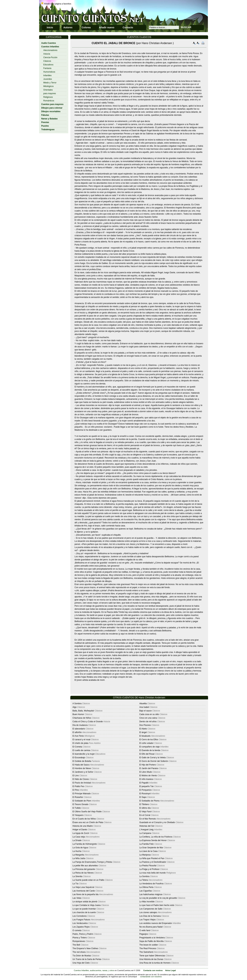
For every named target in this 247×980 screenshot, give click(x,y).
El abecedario (79, 729)
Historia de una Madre (83, 826)
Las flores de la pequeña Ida (86, 894)
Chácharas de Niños (82, 718)
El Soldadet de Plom (82, 801)
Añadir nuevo (107, 27)
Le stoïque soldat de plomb (85, 902)
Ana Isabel (144, 707)
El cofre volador (146, 743)
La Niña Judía (79, 858)
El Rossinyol (145, 794)
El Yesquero (78, 815)
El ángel (143, 732)
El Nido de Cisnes (81, 779)
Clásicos (47, 61)
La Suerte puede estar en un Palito (88, 880)
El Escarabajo (79, 758)
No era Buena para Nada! (151, 927)
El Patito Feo (78, 786)
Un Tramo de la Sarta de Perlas (87, 959)
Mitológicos (49, 86)
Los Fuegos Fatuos (81, 920)
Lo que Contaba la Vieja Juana (87, 905)
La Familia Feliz (146, 844)
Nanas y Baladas (49, 119)
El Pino (76, 790)
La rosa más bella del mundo (152, 873)
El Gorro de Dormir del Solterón (154, 761)
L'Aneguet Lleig (146, 830)
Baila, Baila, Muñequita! (83, 711)
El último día (145, 808)
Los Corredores (80, 916)
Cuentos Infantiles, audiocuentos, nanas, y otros (94, 970)
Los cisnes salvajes (148, 912)
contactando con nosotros (151, 977)
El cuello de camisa (81, 750)
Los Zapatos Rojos (81, 927)
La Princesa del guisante (84, 869)
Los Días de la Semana (150, 916)
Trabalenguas (48, 129)
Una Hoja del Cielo (81, 963)
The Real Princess (148, 948)
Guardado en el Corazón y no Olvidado (157, 822)
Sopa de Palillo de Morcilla (151, 941)
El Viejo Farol (145, 812)
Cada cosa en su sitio (149, 714)
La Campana (145, 833)
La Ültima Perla (146, 887)
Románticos (49, 101)
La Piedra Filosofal (148, 866)
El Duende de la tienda (150, 750)
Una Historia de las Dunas (151, 959)
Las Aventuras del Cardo (84, 891)
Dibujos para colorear (52, 108)
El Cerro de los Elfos (149, 740)
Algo (75, 707)
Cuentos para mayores (52, 104)
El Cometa (77, 747)
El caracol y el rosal (81, 740)
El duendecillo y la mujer (84, 754)
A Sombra (77, 704)
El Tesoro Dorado (81, 804)
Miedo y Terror (50, 83)
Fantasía (47, 68)
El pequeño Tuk (146, 786)
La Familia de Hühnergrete (85, 844)
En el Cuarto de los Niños (84, 819)
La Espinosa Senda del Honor (153, 840)
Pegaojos (144, 934)
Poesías (45, 122)
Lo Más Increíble (147, 902)
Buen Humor (78, 714)
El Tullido (77, 808)
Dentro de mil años (148, 722)
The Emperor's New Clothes (85, 948)
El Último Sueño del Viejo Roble (87, 812)
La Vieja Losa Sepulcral (83, 887)
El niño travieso (146, 779)
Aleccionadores (50, 50)
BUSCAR (186, 27)
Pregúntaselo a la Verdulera (152, 938)
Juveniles (48, 79)
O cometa (77, 930)
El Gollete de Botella (82, 761)
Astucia (47, 54)
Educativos (48, 65)
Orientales (48, 90)
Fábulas (45, 115)
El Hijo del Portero (148, 765)
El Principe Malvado (82, 794)
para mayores (50, 93)
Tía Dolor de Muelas (82, 956)
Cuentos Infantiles (50, 47)
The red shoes (79, 952)
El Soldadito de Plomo (149, 801)
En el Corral (145, 815)
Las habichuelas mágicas (151, 894)
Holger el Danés (80, 830)
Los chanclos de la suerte (84, 912)
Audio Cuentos (49, 43)
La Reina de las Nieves (83, 873)
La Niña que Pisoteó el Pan (152, 858)
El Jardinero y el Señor (83, 772)
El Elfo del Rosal (147, 754)
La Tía (75, 884)
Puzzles (45, 126)
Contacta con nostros (153, 970)
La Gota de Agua (80, 848)
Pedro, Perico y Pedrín (83, 934)
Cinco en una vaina (148, 718)
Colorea (86, 27)
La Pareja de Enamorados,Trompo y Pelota (92, 862)
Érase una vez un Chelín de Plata (88, 822)
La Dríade (77, 840)
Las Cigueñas (146, 891)
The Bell (76, 945)
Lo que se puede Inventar (84, 909)
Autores (68, 27)
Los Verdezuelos (80, 923)
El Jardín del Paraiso (149, 768)
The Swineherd (146, 952)
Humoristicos (49, 72)
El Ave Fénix (79, 736)
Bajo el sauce (145, 711)
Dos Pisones (145, 725)
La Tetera (144, 880)
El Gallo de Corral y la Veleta (152, 758)
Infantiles (48, 75)
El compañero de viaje (149, 747)
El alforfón (77, 732)
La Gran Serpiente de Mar (151, 848)
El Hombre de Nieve (82, 768)
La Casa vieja (79, 837)
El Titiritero (144, 804)
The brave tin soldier (149, 945)
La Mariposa (145, 855)
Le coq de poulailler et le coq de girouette (158, 898)
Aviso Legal (170, 970)
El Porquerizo (145, 790)
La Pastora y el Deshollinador (153, 862)
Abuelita (143, 704)
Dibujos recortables (51, 111)
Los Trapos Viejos (147, 920)
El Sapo (143, 797)
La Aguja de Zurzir (81, 833)
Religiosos (48, 97)
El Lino (76, 776)
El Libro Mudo (146, 772)
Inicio (50, 27)
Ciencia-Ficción (50, 57)
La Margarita (78, 855)
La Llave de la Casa (148, 851)
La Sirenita (77, 876)
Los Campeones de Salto (151, 909)
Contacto (128, 27)
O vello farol (145, 930)
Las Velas (77, 898)
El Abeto (143, 729)
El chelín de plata (80, 743)
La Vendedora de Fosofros (151, 884)
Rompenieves (79, 941)
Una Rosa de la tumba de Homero (155, 963)
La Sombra (144, 876)
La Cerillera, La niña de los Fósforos (156, 837)
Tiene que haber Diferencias (152, 956)
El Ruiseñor (78, 797)
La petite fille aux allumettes (85, 866)
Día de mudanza (80, 725)
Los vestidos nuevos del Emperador (156, 923)
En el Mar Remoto (148, 819)
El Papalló (144, 783)
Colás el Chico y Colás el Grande (88, 722)
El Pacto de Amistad (82, 783)
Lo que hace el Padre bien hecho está (157, 905)
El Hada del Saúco (81, 765)
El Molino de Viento (148, 776)
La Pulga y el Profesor (149, 869)
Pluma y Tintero (80, 938)
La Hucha (77, 851)
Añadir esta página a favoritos (58, 4)
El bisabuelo (145, 736)
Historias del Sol (147, 826)
